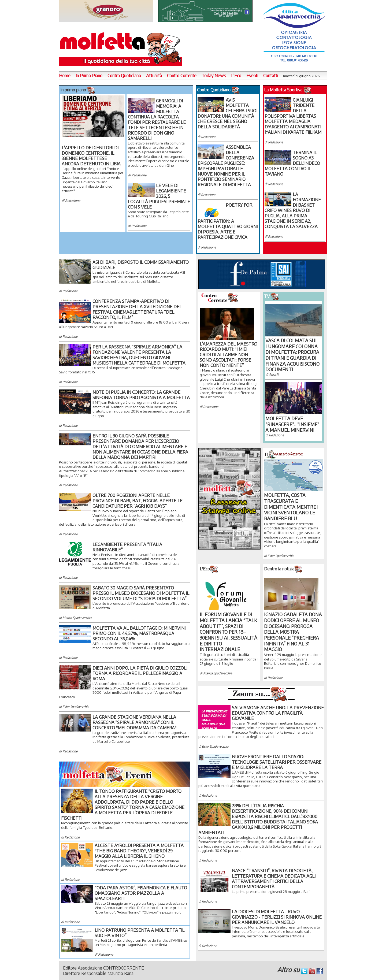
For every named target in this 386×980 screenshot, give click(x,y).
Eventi (252, 76)
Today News (214, 76)
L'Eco (236, 76)
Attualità (154, 76)
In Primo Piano (89, 76)
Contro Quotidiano (124, 76)
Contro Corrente (182, 76)
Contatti (271, 76)
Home (65, 76)
